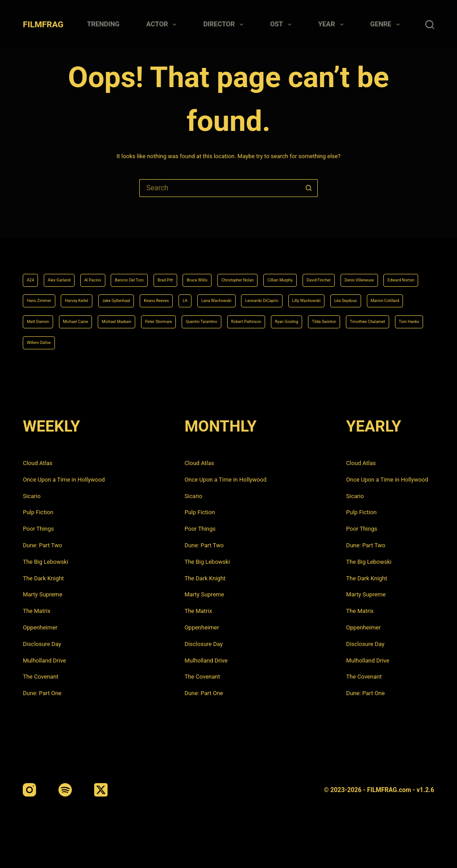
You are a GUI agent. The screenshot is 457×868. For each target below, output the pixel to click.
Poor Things (38, 529)
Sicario (32, 496)
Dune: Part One (42, 693)
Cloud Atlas (37, 463)
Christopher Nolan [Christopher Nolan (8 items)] (309, 247)
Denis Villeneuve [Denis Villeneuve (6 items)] (101, 271)
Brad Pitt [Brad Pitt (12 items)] (212, 247)
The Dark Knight (43, 578)
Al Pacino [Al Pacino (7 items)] (114, 247)
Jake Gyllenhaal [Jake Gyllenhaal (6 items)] (316, 271)
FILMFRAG (43, 24)
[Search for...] (220, 188)
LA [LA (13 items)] (409, 271)
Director (225, 25)
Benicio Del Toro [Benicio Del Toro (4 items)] (163, 247)
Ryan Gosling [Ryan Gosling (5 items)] (284, 318)
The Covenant (41, 677)
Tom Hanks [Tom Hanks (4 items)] (43, 341)
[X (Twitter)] (101, 790)
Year (332, 25)
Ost (283, 25)
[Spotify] (65, 790)
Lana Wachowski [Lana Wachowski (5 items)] (50, 294)
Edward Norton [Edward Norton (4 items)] (158, 271)
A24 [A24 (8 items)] (32, 247)
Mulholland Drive (44, 660)
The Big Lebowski (46, 562)
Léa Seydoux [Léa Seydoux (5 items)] (228, 294)
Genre (387, 25)
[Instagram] (29, 790)
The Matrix (37, 611)
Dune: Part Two (42, 545)
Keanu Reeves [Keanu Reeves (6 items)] (371, 271)
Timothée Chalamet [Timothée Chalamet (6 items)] (394, 318)
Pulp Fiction (38, 512)
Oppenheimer (40, 627)
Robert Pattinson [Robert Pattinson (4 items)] (228, 318)
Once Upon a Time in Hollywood (64, 480)
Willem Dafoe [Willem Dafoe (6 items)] (91, 341)
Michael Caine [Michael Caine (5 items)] (386, 294)
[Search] (430, 25)
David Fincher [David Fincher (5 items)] (46, 271)
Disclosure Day (42, 644)
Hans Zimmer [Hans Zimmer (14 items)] (212, 271)
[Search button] (309, 188)
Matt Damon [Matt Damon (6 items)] (335, 294)
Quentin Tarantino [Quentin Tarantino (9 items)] (166, 318)
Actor (163, 25)
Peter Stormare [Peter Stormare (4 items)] (108, 318)
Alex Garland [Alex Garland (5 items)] (69, 247)
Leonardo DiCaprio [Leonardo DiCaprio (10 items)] (113, 294)
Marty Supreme (42, 594)
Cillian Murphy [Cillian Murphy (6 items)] (367, 247)
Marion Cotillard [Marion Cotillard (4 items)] (282, 294)
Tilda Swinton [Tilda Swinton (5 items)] (334, 318)
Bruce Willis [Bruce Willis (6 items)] (254, 247)
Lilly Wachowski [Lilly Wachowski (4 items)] (175, 294)
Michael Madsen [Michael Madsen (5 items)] (50, 318)
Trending (103, 24)
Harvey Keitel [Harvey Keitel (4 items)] (263, 271)
